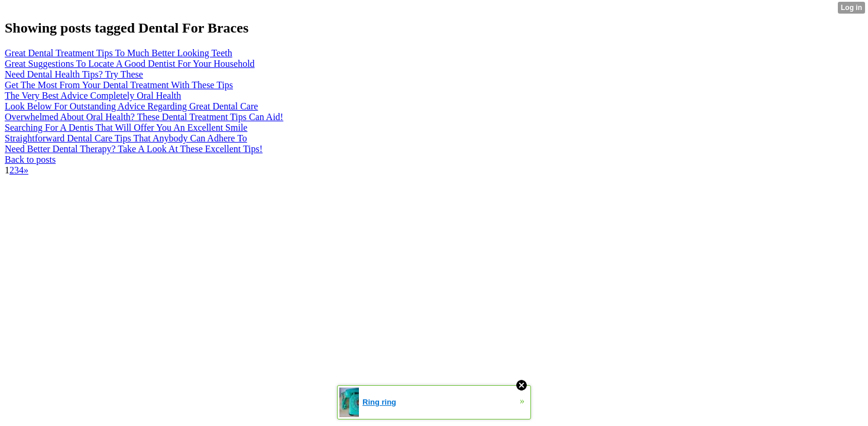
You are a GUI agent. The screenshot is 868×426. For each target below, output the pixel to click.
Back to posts (30, 159)
